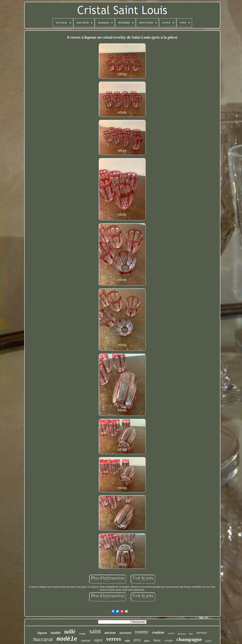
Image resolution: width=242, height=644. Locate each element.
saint (95, 631)
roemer (86, 641)
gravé (209, 641)
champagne (189, 639)
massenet (182, 634)
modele (56, 633)
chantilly (82, 634)
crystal (171, 633)
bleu (191, 634)
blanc (157, 640)
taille (128, 641)
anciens (110, 633)
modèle (67, 639)
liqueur (42, 633)
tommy (142, 632)
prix (137, 640)
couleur (158, 632)
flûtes (147, 641)
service (202, 633)
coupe (169, 641)
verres (114, 639)
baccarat (43, 639)
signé (98, 640)
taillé (70, 632)
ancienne (125, 633)
